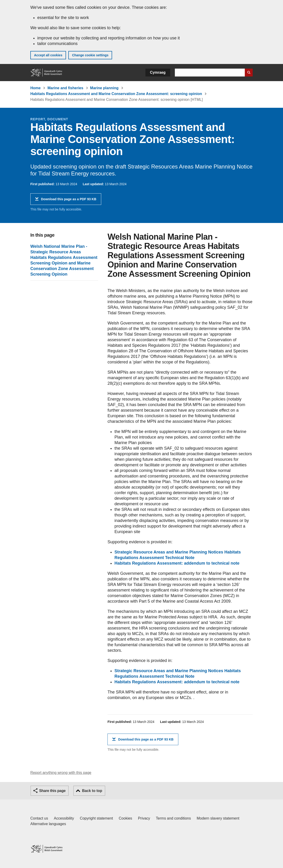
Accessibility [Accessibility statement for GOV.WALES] (64, 818)
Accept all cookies (48, 55)
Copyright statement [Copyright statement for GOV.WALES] (96, 818)
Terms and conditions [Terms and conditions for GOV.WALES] (173, 818)
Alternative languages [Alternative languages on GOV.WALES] (48, 824)
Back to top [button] (92, 791)
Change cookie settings (90, 55)
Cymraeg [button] (158, 72)
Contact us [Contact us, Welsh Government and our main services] (39, 818)
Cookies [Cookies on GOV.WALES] (126, 818)
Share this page (52, 791)
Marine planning (104, 88)
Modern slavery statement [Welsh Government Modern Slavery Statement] (218, 818)
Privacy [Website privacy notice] (144, 818)
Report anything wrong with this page (61, 773)
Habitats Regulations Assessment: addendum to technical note (177, 563)
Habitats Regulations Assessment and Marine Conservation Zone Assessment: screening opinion (116, 94)
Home (35, 88)
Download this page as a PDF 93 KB (69, 201)
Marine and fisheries (65, 88)
